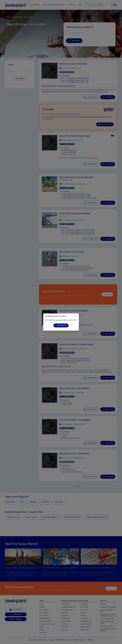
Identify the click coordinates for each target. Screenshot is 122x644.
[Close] (76, 316)
